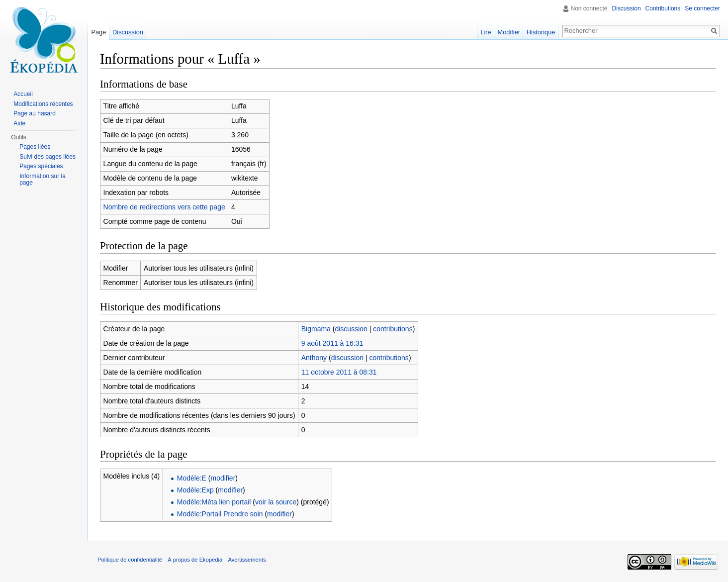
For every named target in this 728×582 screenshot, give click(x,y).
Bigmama (316, 329)
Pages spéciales (41, 166)
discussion (351, 329)
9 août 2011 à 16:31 (332, 343)
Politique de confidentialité (130, 560)
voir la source (276, 502)
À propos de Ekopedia (195, 560)
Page (98, 32)
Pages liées (35, 147)
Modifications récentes (43, 104)
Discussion (627, 8)
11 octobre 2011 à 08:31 (339, 372)
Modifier (509, 32)
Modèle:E (192, 478)
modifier (223, 478)
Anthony (314, 358)
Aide (19, 123)
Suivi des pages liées (47, 157)
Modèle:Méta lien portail (214, 502)
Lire (486, 32)
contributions (393, 329)
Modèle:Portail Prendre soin (220, 514)
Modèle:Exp (195, 490)
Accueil (23, 94)
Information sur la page (43, 180)
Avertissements (247, 560)
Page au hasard (35, 113)
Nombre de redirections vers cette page (164, 207)
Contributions (663, 8)
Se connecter (702, 8)
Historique (541, 32)
